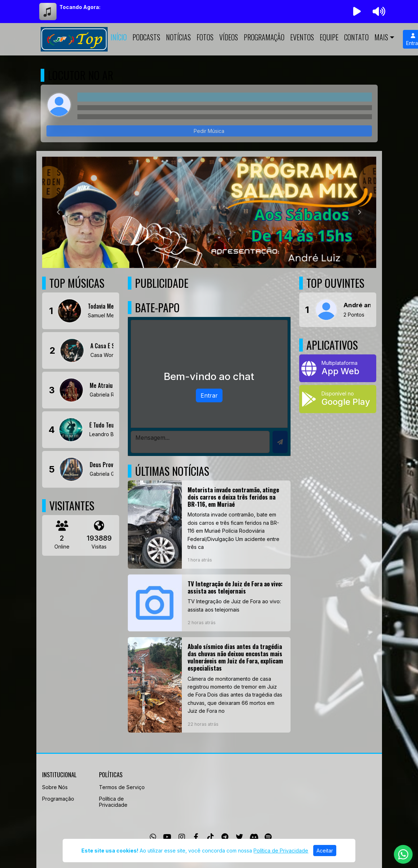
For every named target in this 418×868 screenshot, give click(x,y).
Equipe (329, 37)
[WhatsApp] (153, 837)
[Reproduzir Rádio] (357, 12)
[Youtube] (167, 837)
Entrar (209, 395)
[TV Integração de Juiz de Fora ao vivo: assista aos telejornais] (209, 603)
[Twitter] (239, 837)
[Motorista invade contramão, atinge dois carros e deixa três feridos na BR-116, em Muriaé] (209, 525)
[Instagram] (182, 837)
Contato (356, 37)
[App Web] (338, 368)
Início (119, 37)
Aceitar (325, 851)
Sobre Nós (55, 787)
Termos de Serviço (122, 787)
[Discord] (254, 837)
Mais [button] (381, 37)
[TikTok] (211, 837)
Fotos (205, 37)
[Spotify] (268, 837)
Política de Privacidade (113, 802)
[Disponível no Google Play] (338, 399)
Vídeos (229, 37)
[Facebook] (196, 837)
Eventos (302, 37)
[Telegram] (225, 837)
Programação (264, 37)
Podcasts (146, 37)
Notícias (178, 37)
